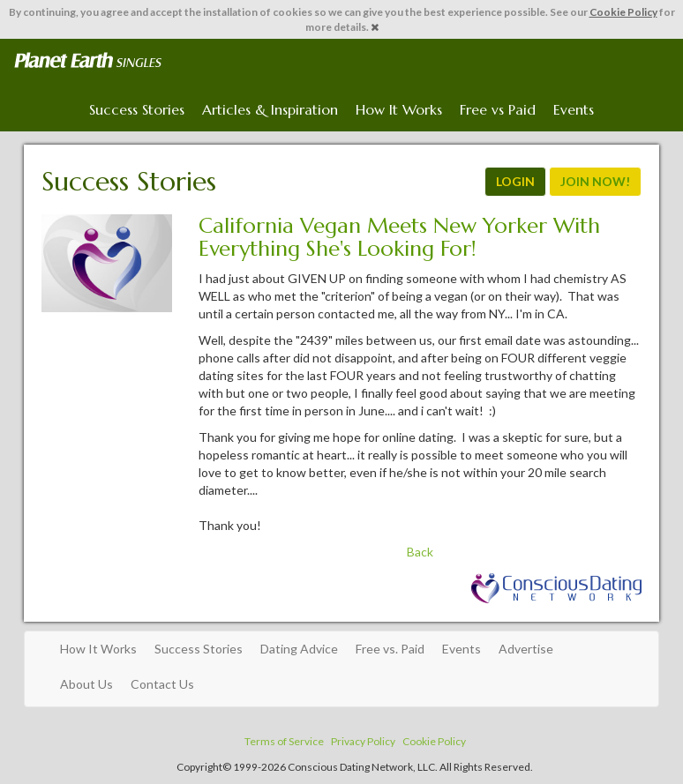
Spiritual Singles (88, 61)
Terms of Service (284, 741)
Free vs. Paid (390, 649)
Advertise (526, 649)
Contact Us (162, 684)
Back (420, 552)
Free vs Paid (498, 109)
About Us (86, 684)
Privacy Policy (363, 741)
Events (574, 109)
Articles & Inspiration (270, 109)
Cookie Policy (623, 12)
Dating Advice (299, 649)
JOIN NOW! (595, 181)
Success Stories (137, 109)
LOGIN (515, 181)
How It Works (399, 109)
